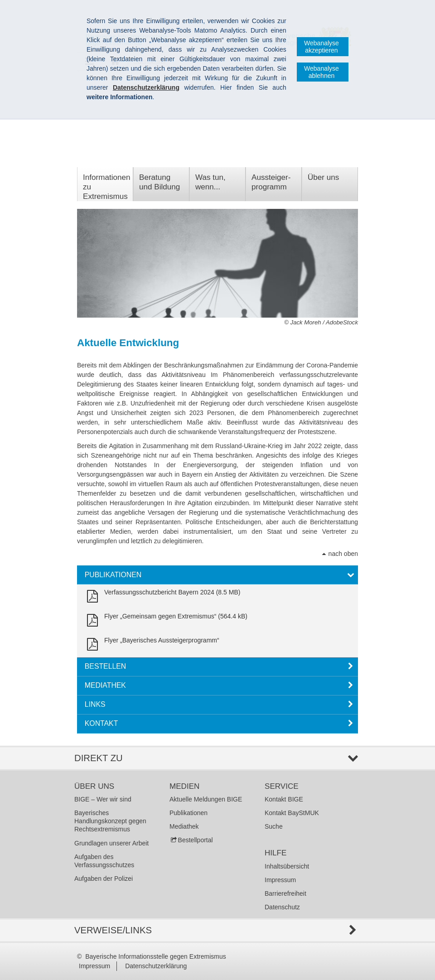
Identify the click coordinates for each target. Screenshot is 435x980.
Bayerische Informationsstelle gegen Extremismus (155, 956)
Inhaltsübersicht (287, 866)
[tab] (217, 575)
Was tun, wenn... (210, 182)
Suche (274, 826)
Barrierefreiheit (285, 893)
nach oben (343, 554)
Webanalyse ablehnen (321, 72)
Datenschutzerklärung (156, 966)
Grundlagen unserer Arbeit (111, 843)
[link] (162, 596)
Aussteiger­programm (271, 182)
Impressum (280, 880)
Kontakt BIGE (284, 799)
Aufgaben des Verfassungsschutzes (104, 861)
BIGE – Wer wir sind (103, 799)
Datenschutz (282, 907)
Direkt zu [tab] (99, 758)
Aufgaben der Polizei (104, 879)
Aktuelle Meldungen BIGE (206, 799)
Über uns (323, 177)
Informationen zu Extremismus (106, 187)
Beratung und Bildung (159, 182)
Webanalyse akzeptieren (321, 47)
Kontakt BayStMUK (292, 813)
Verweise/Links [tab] (113, 930)
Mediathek (184, 826)
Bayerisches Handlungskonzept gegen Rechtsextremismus (110, 821)
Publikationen (188, 813)
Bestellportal (196, 840)
